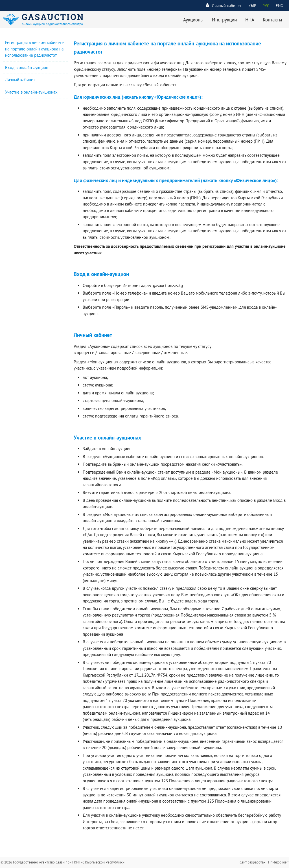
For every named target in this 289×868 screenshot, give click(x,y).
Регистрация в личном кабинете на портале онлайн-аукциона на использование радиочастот (34, 49)
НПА (250, 20)
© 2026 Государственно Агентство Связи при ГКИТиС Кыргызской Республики (63, 862)
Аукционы (193, 20)
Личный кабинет (224, 5)
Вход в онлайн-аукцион (27, 68)
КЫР (252, 6)
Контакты (272, 20)
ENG (279, 6)
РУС (266, 6)
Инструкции (224, 20)
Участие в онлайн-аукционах (31, 92)
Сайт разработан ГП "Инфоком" (264, 862)
